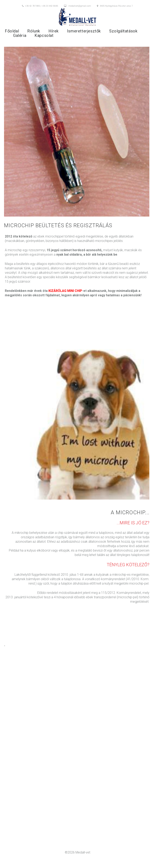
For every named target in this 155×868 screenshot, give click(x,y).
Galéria (20, 35)
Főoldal (12, 31)
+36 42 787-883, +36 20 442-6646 (40, 6)
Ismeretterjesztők (84, 31)
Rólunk (34, 31)
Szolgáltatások (123, 31)
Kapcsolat (44, 35)
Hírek (54, 31)
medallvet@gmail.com (77, 6)
